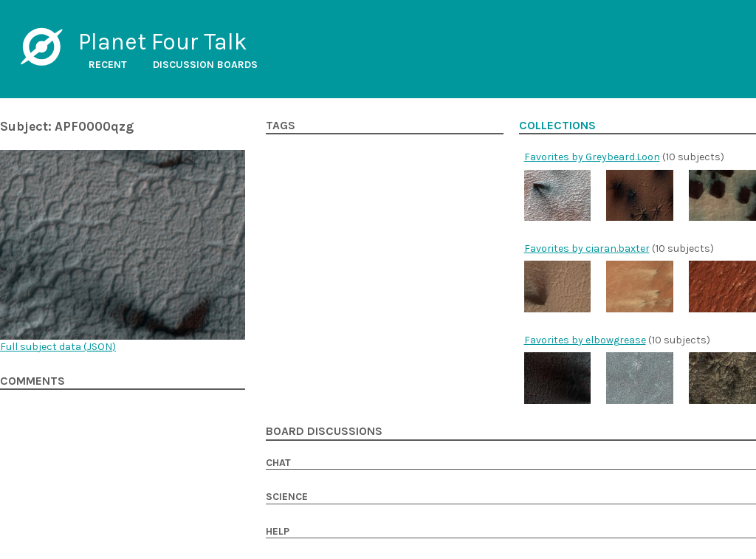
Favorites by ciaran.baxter (587, 248)
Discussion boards (205, 65)
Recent (108, 65)
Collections (557, 126)
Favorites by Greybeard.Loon (592, 157)
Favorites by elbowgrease (585, 340)
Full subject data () (58, 347)
